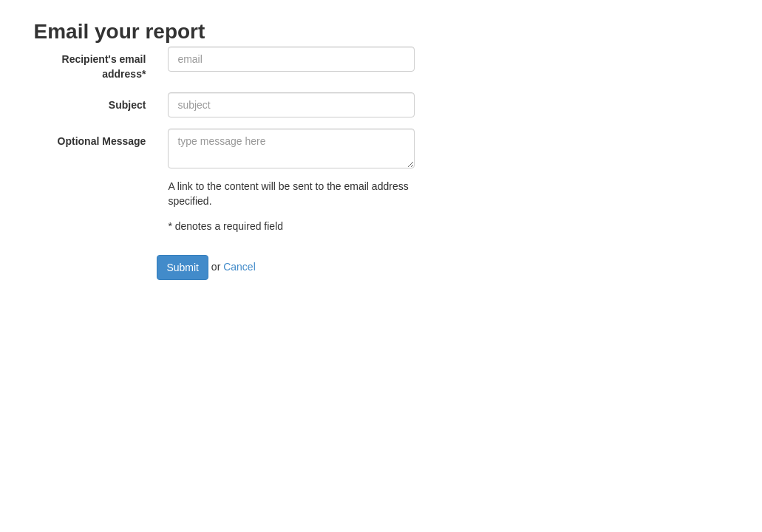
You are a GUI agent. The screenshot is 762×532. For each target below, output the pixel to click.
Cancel (239, 267)
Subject (127, 105)
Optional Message (102, 141)
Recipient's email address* (104, 66)
